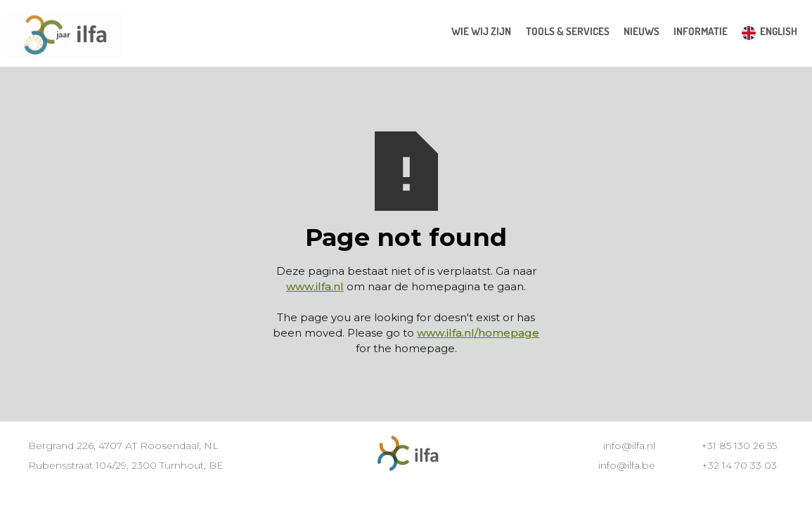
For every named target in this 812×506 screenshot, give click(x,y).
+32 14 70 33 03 (739, 465)
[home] (65, 37)
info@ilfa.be (627, 465)
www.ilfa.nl (315, 286)
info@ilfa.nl (629, 446)
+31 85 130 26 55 (739, 446)
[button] (568, 32)
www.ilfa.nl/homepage (478, 333)
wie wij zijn (481, 31)
